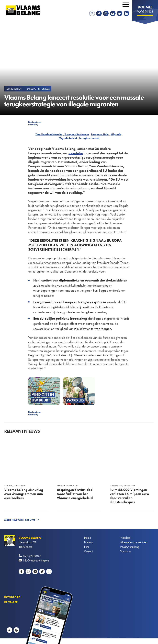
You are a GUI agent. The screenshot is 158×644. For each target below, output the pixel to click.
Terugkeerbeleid (89, 138)
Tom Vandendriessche (49, 134)
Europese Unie (100, 134)
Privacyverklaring (130, 547)
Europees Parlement (77, 134)
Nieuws (88, 542)
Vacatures (126, 551)
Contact (88, 551)
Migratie (116, 134)
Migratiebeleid (68, 138)
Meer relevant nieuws (20, 520)
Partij (87, 547)
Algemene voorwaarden (134, 542)
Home (87, 538)
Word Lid (125, 538)
